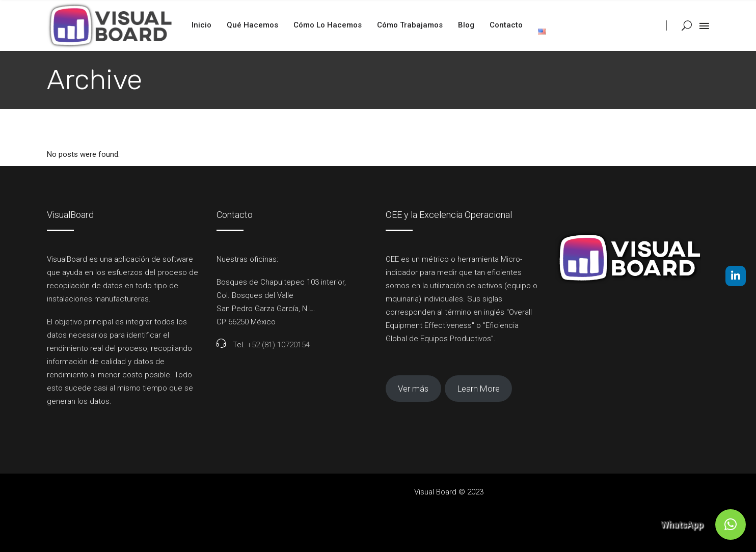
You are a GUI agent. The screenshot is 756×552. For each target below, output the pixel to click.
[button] (731, 525)
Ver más (413, 389)
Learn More (479, 389)
